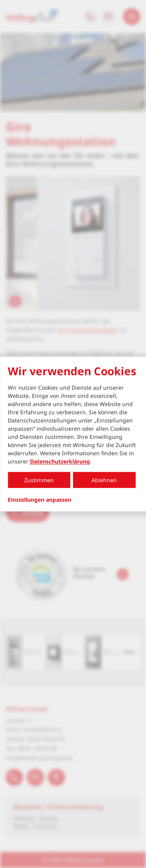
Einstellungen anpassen (40, 500)
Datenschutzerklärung (60, 461)
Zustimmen (39, 480)
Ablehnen (104, 480)
